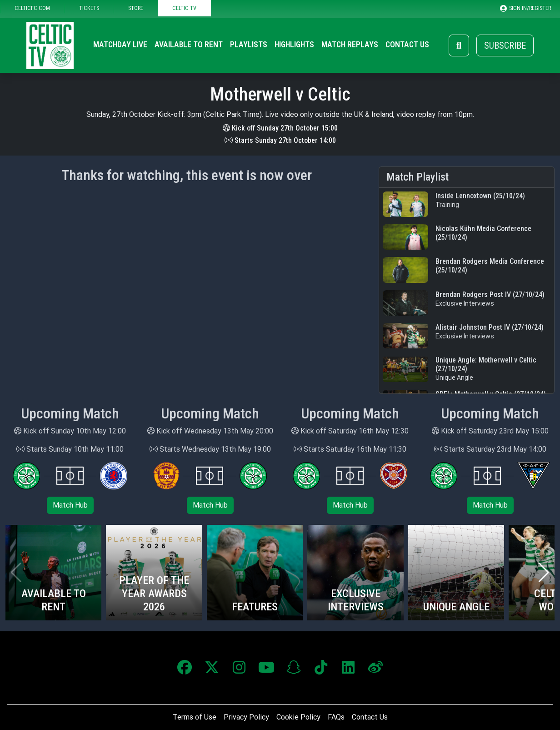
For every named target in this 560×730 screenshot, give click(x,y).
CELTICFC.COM (32, 8)
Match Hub (70, 505)
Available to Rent (189, 45)
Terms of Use (195, 717)
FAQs (336, 717)
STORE (136, 8)
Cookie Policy (298, 717)
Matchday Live (120, 45)
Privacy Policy (246, 717)
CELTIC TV (184, 8)
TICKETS (89, 8)
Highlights (294, 45)
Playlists (249, 45)
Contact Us (407, 45)
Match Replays (350, 45)
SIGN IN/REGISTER (525, 8)
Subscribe (505, 45)
